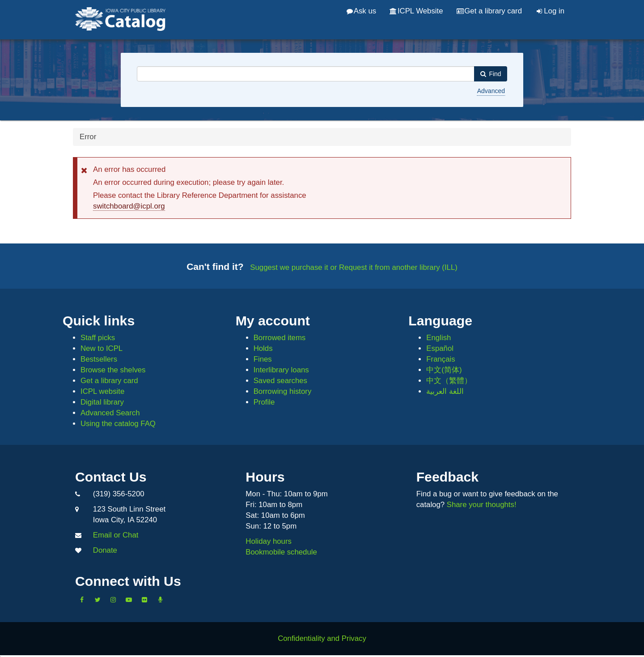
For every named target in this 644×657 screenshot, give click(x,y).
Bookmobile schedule (281, 552)
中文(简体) (444, 370)
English (439, 338)
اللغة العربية (445, 391)
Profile (264, 402)
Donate (105, 550)
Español (440, 348)
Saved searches (280, 381)
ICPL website (102, 391)
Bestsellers (99, 359)
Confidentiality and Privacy (322, 638)
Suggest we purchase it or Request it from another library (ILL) (354, 267)
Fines (263, 359)
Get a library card (489, 11)
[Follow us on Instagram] (113, 600)
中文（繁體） (449, 381)
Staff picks (98, 338)
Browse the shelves (113, 370)
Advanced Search (110, 413)
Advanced (491, 91)
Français (441, 359)
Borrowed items (280, 338)
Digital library (102, 402)
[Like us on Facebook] (82, 600)
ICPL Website (416, 11)
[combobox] (306, 74)
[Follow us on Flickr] (144, 600)
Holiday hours (269, 541)
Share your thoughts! (482, 505)
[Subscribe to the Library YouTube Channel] (129, 600)
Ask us (361, 11)
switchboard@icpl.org (129, 206)
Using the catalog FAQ (118, 424)
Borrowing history (283, 391)
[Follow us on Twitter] (97, 600)
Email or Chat (116, 535)
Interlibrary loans (281, 370)
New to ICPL (102, 348)
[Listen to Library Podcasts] (160, 600)
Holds (263, 348)
